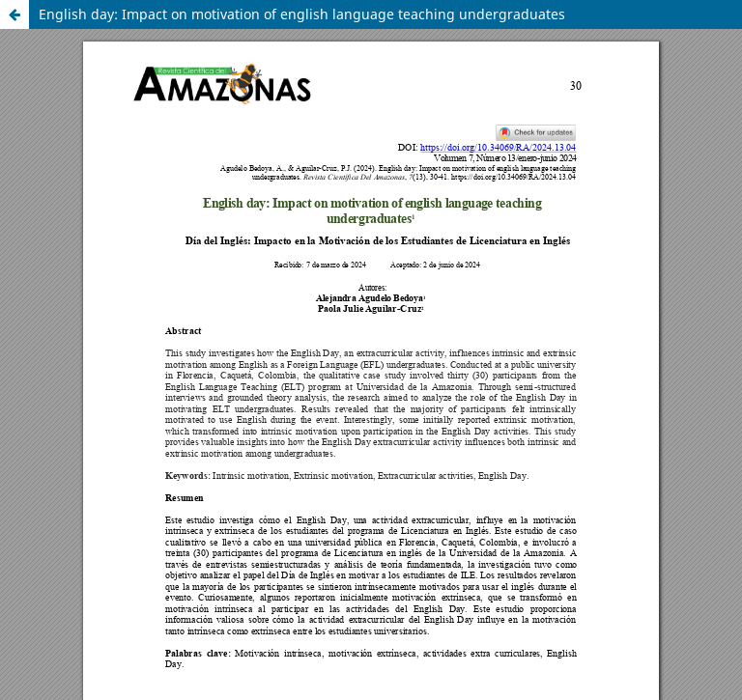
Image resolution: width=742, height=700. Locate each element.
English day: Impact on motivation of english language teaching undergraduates (302, 14)
